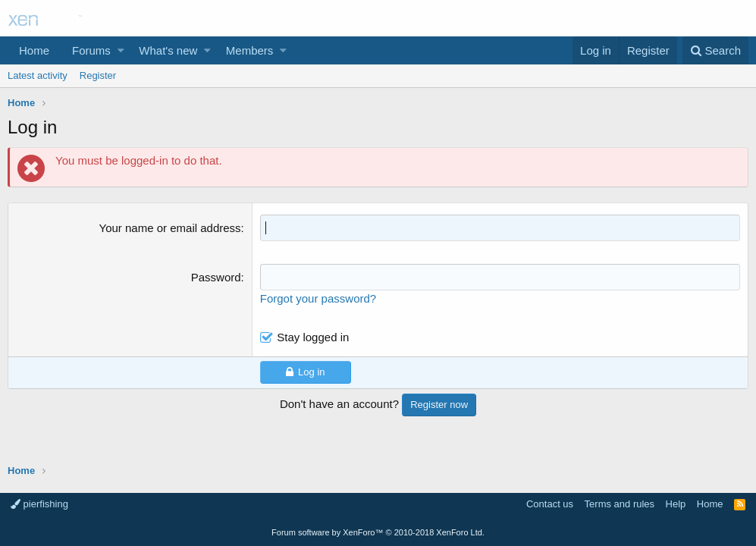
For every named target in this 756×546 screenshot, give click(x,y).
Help (676, 504)
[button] (121, 50)
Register (98, 75)
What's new (168, 50)
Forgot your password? (318, 298)
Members (250, 50)
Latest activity (38, 75)
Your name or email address (170, 228)
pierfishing (39, 504)
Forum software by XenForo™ (378, 532)
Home (34, 50)
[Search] (715, 50)
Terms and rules (620, 504)
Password (216, 277)
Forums (91, 50)
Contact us (550, 504)
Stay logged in (313, 337)
